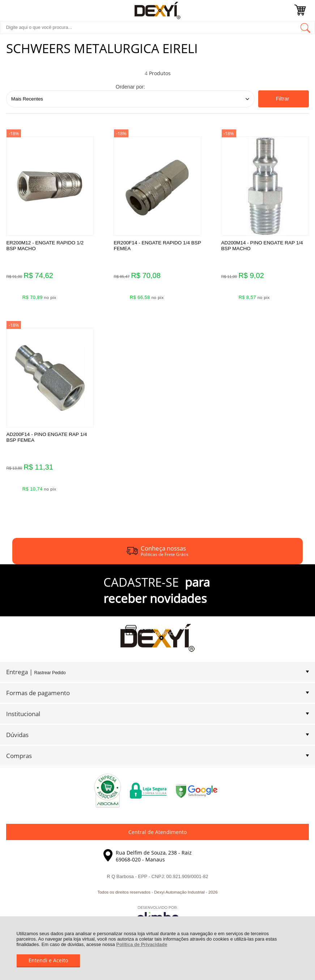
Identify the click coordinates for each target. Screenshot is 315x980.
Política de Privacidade (142, 944)
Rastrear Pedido (50, 679)
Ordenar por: (131, 87)
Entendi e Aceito (48, 960)
